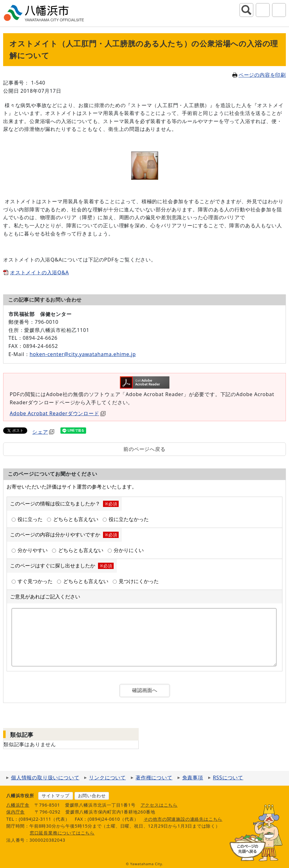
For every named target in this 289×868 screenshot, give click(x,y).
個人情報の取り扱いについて (45, 778)
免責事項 (193, 778)
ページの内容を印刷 (259, 75)
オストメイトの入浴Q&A (39, 272)
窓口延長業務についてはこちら (62, 833)
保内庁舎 (15, 812)
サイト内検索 (246, 10)
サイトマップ (56, 796)
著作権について (154, 778)
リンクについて (107, 778)
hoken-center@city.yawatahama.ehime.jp (83, 354)
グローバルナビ (279, 10)
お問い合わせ (92, 796)
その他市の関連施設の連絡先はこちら (183, 819)
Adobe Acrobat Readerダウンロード (58, 413)
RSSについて (228, 778)
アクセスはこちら (159, 805)
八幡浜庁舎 (18, 805)
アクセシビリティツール (263, 10)
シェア (43, 432)
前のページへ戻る (144, 449)
